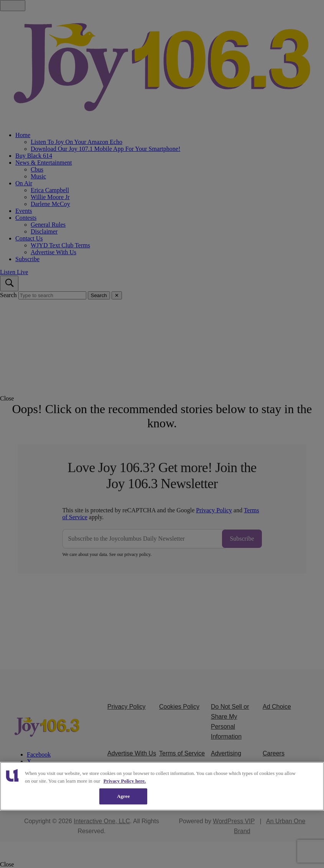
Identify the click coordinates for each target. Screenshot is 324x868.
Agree (123, 796)
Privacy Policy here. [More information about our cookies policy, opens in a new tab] (125, 781)
